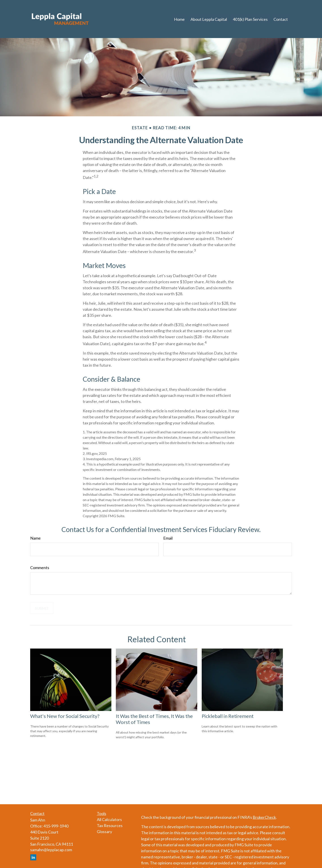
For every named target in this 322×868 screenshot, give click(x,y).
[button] (179, 19)
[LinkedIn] (33, 857)
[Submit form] (42, 608)
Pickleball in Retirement (228, 716)
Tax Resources (110, 825)
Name (35, 538)
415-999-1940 (56, 826)
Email (168, 538)
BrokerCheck (264, 817)
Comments (40, 568)
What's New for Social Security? (65, 716)
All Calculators (109, 819)
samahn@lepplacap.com (51, 850)
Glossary (104, 832)
